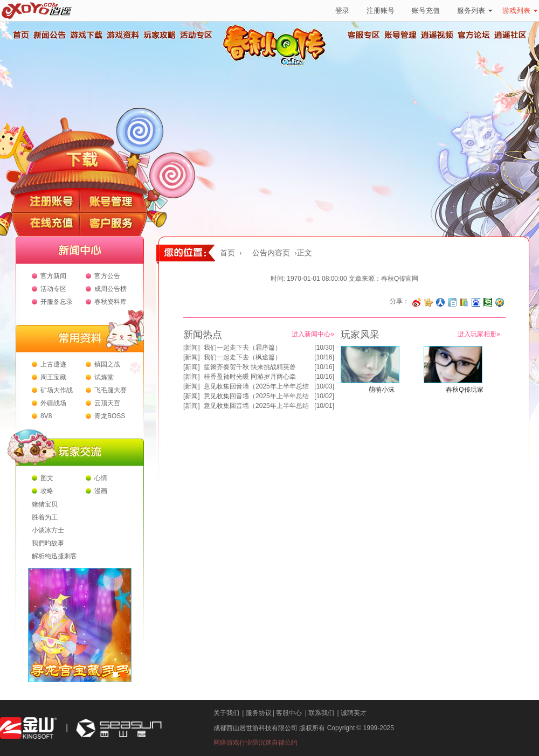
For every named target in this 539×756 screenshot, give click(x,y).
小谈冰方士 (48, 530)
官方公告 (107, 276)
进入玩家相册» (479, 334)
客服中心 (289, 713)
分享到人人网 (440, 302)
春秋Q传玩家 (464, 390)
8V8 (46, 416)
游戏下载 (86, 35)
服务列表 (475, 11)
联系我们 (321, 713)
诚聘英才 (354, 713)
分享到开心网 (429, 302)
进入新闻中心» (313, 334)
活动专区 (196, 35)
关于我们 (226, 713)
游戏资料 (122, 35)
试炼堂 (104, 377)
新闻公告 (49, 35)
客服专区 (364, 35)
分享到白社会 (452, 302)
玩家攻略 (159, 35)
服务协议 (259, 713)
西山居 (118, 728)
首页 (20, 35)
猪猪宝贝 (45, 504)
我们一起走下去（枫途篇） (243, 357)
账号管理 (400, 35)
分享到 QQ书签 (464, 302)
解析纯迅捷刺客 (54, 556)
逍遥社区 (510, 35)
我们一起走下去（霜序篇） (243, 348)
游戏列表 (520, 11)
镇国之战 (107, 364)
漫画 (101, 491)
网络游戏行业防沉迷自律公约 (255, 743)
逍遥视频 (437, 35)
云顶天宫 (107, 403)
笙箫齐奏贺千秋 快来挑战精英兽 (250, 367)
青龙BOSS (110, 416)
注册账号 (381, 11)
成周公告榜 (110, 289)
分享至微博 (417, 302)
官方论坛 (474, 35)
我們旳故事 (48, 543)
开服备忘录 (57, 302)
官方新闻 (53, 276)
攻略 (47, 491)
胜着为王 (45, 517)
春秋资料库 (110, 302)
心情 (101, 478)
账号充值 (426, 11)
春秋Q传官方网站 (278, 65)
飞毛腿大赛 (110, 390)
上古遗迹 (53, 364)
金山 (29, 728)
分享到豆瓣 (488, 302)
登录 (342, 11)
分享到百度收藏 (476, 302)
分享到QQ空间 (500, 302)
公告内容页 (271, 253)
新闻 (191, 348)
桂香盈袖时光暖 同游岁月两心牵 (250, 377)
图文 (47, 478)
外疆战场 (53, 403)
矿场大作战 (57, 390)
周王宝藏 (53, 377)
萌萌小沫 (382, 390)
